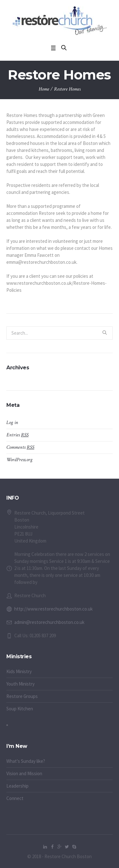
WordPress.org (19, 460)
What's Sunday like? (26, 761)
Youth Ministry (20, 684)
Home (44, 89)
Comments (20, 447)
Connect (15, 798)
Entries (17, 435)
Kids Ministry (19, 671)
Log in (12, 423)
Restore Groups (22, 696)
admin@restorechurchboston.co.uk (49, 622)
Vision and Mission (24, 773)
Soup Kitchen (20, 709)
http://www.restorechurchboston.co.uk (53, 609)
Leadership (17, 786)
